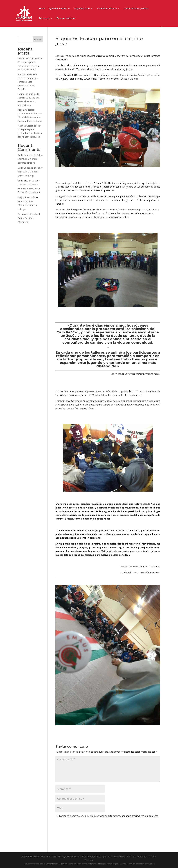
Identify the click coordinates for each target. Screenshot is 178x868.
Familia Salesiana (107, 9)
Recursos (44, 18)
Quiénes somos (58, 9)
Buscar (38, 39)
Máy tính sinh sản (27, 197)
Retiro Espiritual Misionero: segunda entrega (30, 159)
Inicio (42, 9)
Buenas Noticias (66, 18)
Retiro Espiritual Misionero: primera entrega (30, 172)
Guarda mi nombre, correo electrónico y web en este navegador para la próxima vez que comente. (109, 816)
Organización (82, 9)
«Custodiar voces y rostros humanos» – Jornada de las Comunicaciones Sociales (28, 82)
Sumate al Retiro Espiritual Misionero (29, 218)
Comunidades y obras (136, 9)
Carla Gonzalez (25, 155)
